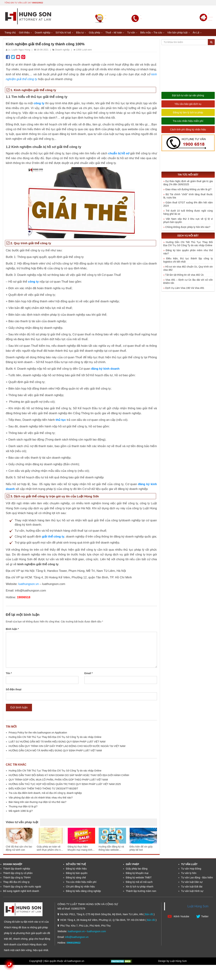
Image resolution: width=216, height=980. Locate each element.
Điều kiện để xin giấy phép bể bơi (141, 851)
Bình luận (12, 631)
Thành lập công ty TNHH (17, 880)
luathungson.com (96, 934)
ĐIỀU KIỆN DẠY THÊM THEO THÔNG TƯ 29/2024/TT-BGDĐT (43, 791)
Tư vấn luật (189, 866)
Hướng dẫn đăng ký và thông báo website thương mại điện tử (111, 851)
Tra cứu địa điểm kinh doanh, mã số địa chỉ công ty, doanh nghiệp (45, 795)
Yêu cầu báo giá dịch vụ (188, 106)
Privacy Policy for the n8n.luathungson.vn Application (38, 735)
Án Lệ (196, 32)
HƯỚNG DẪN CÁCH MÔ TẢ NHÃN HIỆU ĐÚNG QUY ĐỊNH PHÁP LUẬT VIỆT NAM (55, 753)
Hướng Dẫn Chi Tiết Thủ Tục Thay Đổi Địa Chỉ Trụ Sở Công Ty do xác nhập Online (55, 739)
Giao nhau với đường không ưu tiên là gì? (188, 192)
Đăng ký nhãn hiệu (76, 871)
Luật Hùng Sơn (198, 909)
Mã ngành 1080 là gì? (21, 813)
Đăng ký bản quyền (77, 876)
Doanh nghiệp (43, 32)
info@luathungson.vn (77, 939)
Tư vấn (131, 32)
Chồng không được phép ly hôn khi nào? (188, 229)
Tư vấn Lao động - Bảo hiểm (197, 880)
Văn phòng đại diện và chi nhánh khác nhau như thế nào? (41, 800)
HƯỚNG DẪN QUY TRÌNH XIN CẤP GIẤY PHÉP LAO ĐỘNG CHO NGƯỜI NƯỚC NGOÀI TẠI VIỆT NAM (67, 748)
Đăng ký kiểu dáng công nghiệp (83, 893)
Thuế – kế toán (114, 32)
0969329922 (38, 2)
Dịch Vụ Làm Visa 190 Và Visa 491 (185, 290)
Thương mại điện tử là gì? (23, 809)
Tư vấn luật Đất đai (192, 889)
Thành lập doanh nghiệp (17, 871)
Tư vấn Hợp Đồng (191, 871)
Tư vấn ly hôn (189, 876)
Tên (9, 676)
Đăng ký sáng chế (76, 880)
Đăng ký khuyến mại (137, 876)
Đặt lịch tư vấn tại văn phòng (188, 98)
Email (89, 676)
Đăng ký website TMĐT (139, 880)
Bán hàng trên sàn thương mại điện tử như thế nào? (38, 804)
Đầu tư (80, 32)
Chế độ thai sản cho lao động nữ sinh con (19, 851)
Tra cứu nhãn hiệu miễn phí (188, 123)
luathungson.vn (76, 934)
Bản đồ (149, 917)
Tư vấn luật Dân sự (192, 884)
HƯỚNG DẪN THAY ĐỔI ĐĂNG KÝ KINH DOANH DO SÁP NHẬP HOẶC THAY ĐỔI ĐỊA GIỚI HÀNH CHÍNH (69, 777)
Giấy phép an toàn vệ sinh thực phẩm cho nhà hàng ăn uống (50, 851)
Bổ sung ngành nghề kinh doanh (21, 893)
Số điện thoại (14, 692)
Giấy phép (95, 32)
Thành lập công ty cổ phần (18, 876)
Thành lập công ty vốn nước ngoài (22, 889)
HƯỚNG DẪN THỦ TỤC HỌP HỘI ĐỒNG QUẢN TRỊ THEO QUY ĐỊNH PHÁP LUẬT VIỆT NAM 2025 (65, 787)
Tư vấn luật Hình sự (192, 893)
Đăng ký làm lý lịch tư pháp (188, 115)
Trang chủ (10, 32)
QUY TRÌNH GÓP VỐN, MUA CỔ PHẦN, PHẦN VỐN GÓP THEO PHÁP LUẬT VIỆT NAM (58, 782)
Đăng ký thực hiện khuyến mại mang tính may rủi (80, 851)
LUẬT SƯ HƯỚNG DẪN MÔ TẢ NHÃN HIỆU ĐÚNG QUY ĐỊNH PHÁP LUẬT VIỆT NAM (57, 744)
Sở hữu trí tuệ (63, 32)
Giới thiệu (24, 32)
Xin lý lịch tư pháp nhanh (140, 889)
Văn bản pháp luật (177, 32)
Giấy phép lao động (137, 871)
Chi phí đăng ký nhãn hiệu (80, 889)
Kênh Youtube (178, 919)
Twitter (202, 919)
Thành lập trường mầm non (141, 893)
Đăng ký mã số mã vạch (139, 884)
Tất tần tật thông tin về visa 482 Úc (184, 277)
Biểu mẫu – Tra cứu (151, 32)
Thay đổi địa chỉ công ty (16, 884)
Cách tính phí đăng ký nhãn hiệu (188, 132)
